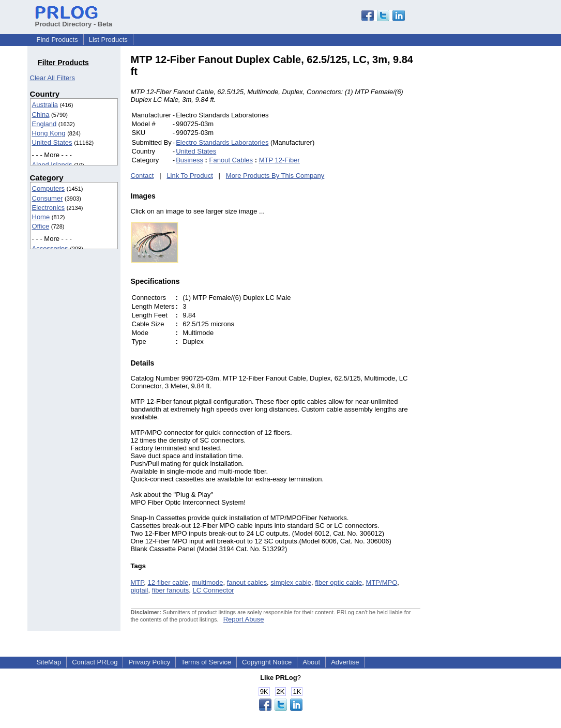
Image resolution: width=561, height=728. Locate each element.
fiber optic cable (338, 582)
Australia (45, 105)
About (311, 662)
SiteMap (49, 662)
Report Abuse (244, 619)
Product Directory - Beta (74, 20)
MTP (138, 582)
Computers (49, 188)
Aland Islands (52, 165)
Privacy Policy (149, 662)
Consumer (48, 198)
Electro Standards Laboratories (222, 142)
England (44, 124)
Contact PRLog (95, 662)
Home (41, 217)
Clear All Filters (52, 78)
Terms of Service (206, 662)
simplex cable (291, 582)
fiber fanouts (171, 590)
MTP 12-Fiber (279, 160)
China (41, 115)
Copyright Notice (267, 662)
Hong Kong (49, 133)
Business (189, 160)
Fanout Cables (231, 160)
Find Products (57, 40)
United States (52, 142)
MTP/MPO (382, 582)
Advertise (345, 662)
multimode (208, 582)
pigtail (140, 590)
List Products (108, 40)
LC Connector (213, 590)
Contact (142, 176)
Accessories (50, 248)
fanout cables (247, 582)
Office (41, 226)
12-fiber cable (168, 582)
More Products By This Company (275, 176)
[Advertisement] (490, 209)
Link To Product (189, 176)
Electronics (49, 208)
